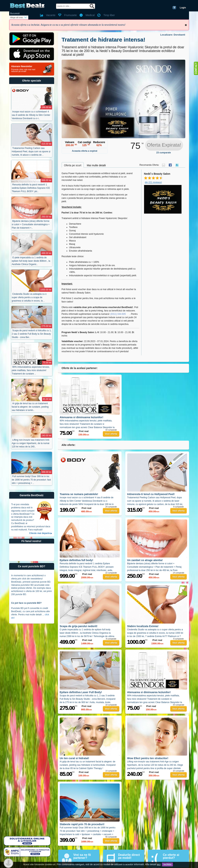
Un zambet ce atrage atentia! (145, 560)
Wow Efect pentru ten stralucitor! (148, 758)
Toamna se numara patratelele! (79, 494)
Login (183, 8)
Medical (90, 15)
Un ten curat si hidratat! (74, 758)
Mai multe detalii (96, 165)
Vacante (51, 15)
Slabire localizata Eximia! (143, 626)
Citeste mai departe (40, 533)
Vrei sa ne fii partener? (82, 856)
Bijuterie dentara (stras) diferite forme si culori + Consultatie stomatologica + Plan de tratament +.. (31, 224)
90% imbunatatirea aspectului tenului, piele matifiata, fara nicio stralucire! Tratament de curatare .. (31, 370)
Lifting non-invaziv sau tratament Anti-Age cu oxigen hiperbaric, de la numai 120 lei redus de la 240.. (31, 443)
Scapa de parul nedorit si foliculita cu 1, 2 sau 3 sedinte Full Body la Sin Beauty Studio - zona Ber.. (32, 334)
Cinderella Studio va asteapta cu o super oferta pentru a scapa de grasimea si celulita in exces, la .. (29, 297)
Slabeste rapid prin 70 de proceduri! (82, 824)
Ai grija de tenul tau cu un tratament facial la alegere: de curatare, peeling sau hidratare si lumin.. (30, 407)
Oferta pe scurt (73, 165)
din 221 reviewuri (153, 182)
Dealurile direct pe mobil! (129, 856)
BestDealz (27, 6)
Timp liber (109, 15)
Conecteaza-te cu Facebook (174, 8)
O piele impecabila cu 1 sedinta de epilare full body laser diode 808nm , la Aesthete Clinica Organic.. (31, 261)
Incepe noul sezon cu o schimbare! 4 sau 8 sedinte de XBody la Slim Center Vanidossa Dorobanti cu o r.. (31, 115)
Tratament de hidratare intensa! (103, 40)
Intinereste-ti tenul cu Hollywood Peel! (151, 494)
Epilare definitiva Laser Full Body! (81, 692)
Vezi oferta (111, 434)
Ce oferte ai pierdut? (171, 856)
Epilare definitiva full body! (77, 560)
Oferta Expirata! (164, 145)
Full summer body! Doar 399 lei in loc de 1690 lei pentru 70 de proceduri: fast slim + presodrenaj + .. (31, 480)
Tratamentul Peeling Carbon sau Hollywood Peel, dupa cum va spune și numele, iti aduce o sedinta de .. (31, 151)
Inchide (186, 25)
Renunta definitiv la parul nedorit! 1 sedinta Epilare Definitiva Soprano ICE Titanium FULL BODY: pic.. (31, 188)
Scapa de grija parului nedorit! (79, 626)
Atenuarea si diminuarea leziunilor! (82, 417)
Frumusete (71, 15)
